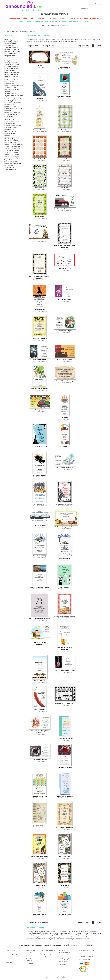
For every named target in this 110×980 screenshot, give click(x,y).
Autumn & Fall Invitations (11, 47)
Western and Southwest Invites (13, 164)
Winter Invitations (9, 168)
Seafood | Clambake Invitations (13, 145)
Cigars (40, 65)
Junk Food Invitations (10, 107)
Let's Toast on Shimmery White (40, 619)
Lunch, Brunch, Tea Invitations (13, 112)
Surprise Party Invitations (12, 156)
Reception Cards (9, 135)
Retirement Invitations (11, 137)
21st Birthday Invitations (11, 40)
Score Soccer (40, 188)
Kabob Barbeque (40, 681)
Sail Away (65, 417)
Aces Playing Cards (65, 268)
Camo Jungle (65, 885)
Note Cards (76, 18)
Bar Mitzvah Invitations (11, 53)
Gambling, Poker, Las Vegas (12, 89)
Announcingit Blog (12, 954)
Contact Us (29, 956)
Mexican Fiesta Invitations (12, 122)
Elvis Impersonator (65, 299)
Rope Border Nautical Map (65, 827)
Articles (9, 960)
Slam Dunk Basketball (65, 767)
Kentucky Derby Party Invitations (14, 108)
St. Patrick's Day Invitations (12, 152)
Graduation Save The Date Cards (14, 95)
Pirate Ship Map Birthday (65, 381)
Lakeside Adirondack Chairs (40, 587)
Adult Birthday (74, 21)
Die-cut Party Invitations (11, 74)
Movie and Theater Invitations (13, 126)
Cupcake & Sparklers (40, 130)
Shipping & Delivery (45, 954)
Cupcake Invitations (10, 70)
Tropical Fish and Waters (65, 796)
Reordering (63, 965)
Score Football (65, 159)
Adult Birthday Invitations (11, 38)
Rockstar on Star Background (40, 856)
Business (63, 18)
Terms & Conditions (29, 960)
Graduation (63, 21)
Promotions (10, 963)
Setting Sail (40, 99)
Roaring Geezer (65, 587)
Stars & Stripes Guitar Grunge (65, 671)
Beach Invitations (9, 57)
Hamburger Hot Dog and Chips (65, 616)
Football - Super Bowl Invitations (14, 86)
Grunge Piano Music (40, 825)
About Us (9, 957)
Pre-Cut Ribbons (91, 18)
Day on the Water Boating (65, 468)
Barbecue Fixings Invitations (65, 527)
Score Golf (65, 130)
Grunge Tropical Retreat (65, 738)
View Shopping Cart (65, 959)
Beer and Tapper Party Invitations (65, 648)
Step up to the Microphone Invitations (40, 732)
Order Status (63, 962)
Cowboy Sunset (40, 309)
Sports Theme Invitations (12, 150)
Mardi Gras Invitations (11, 114)
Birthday (41, 18)
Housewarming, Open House (13, 103)
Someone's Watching (40, 760)
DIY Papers (85, 21)
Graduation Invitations (11, 93)
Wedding (52, 18)
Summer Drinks (65, 67)
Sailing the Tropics (40, 914)
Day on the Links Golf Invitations (40, 643)
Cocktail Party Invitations (11, 67)
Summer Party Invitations (12, 154)
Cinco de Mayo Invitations (12, 65)
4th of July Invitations (10, 88)
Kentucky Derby (26, 21)
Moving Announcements (11, 128)
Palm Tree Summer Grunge (40, 389)
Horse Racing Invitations (11, 101)
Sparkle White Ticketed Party (65, 703)
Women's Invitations (10, 169)
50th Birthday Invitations (11, 42)
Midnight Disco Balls (40, 360)
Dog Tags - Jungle (65, 856)
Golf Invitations (9, 91)
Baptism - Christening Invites (12, 51)
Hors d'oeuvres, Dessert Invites (13, 99)
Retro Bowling (65, 446)
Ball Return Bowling (40, 556)
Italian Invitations (9, 105)
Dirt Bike (40, 240)
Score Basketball (40, 159)
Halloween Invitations (11, 97)
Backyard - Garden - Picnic (12, 49)
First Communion (51, 21)
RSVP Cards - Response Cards (13, 139)
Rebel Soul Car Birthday (65, 360)
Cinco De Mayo (38, 21)
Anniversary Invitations (11, 44)
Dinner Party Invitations (11, 76)
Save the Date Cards (10, 143)
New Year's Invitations (11, 131)
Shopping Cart (99, 4)
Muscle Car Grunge (40, 475)
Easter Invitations (9, 78)
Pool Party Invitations (10, 133)
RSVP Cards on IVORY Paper (12, 141)
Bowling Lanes (40, 410)
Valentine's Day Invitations (12, 162)
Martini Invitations (9, 116)
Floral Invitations (9, 84)
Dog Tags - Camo (40, 885)
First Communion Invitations (12, 80)
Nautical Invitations (10, 129)
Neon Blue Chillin (65, 558)
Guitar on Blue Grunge (40, 446)
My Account (87, 4)
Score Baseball (65, 188)
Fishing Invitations (9, 82)
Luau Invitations (9, 110)
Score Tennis (40, 217)
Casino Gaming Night (65, 331)
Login (61, 956)
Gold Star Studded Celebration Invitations (40, 277)
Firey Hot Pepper (40, 710)
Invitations (15, 18)
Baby (32, 18)
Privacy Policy (43, 957)
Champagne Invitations (11, 63)
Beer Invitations (9, 59)
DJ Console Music (40, 504)
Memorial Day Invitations (11, 118)
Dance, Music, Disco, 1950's (12, 72)
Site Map (42, 960)
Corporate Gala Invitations (12, 68)
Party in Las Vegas (40, 525)
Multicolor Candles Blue (40, 796)
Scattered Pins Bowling (65, 96)
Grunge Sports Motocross (65, 504)
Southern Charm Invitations (12, 149)
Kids (25, 18)
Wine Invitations (9, 166)
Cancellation (30, 963)
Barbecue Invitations (10, 55)
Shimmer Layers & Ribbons (12, 147)
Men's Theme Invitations (12, 120)
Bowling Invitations (10, 61)
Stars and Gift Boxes (65, 914)
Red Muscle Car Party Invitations (65, 209)
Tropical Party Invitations (11, 160)
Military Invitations (10, 124)
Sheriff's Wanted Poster (40, 338)
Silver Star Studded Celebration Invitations (65, 246)
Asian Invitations (9, 46)
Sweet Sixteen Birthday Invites (13, 158)
